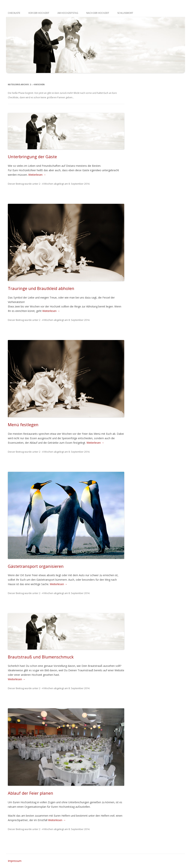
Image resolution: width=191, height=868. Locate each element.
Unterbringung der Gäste (32, 157)
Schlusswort (125, 13)
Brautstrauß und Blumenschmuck (41, 657)
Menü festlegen (23, 425)
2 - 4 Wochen (46, 184)
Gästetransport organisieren (36, 566)
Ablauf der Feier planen (30, 793)
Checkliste (14, 13)
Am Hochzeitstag (68, 13)
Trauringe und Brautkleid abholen (41, 288)
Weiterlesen (37, 175)
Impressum (15, 861)
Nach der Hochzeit (98, 13)
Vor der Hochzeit (39, 13)
